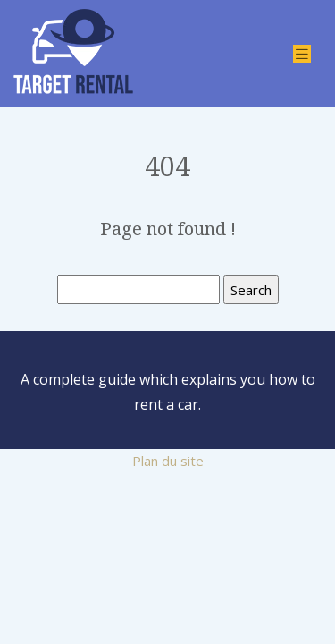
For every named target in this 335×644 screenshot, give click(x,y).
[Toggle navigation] (302, 54)
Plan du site (168, 461)
